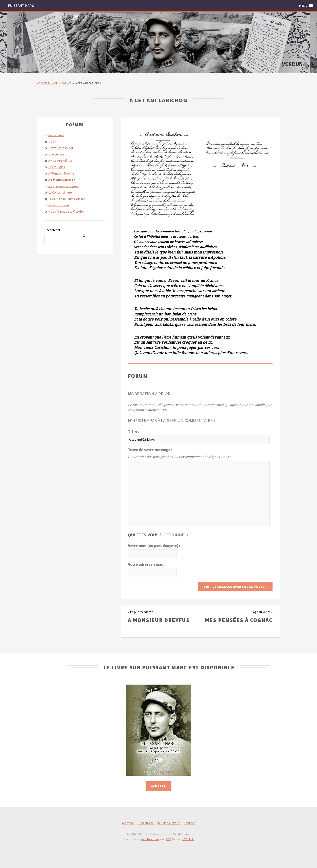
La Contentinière (60, 192)
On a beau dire (150, 839)
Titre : (134, 431)
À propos (128, 823)
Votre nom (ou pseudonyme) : (154, 546)
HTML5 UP (188, 839)
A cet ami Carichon (62, 180)
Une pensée (56, 154)
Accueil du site (47, 83)
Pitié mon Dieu (59, 205)
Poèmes (67, 83)
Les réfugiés (57, 167)
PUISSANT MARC (21, 6)
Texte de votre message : (150, 450)
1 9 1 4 (52, 142)
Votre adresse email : (147, 564)
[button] (306, 6)
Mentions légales (169, 823)
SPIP (168, 839)
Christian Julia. (181, 834)
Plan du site (146, 823)
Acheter (158, 786)
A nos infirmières (60, 161)
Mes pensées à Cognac (64, 186)
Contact (189, 823)
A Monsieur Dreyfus (61, 173)
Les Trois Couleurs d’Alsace (67, 199)
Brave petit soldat (61, 148)
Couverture (56, 135)
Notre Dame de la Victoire (66, 211)
